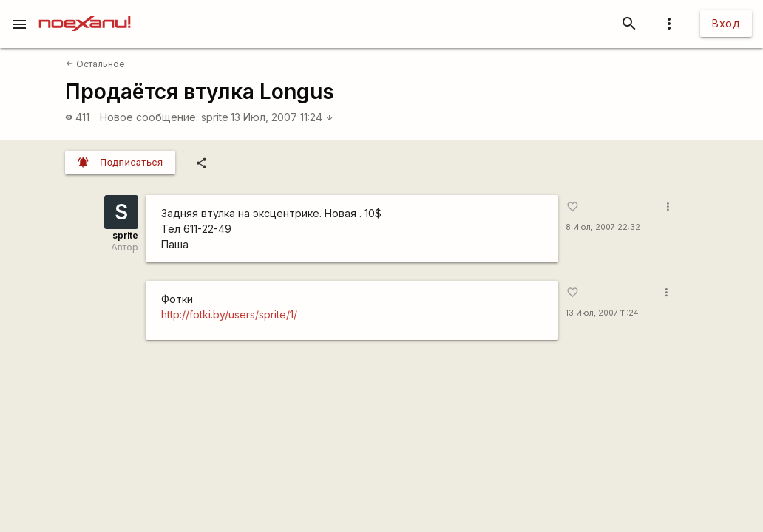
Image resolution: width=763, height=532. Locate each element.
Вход (726, 23)
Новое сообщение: (149, 117)
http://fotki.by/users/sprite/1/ (229, 314)
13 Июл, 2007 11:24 (282, 117)
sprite (215, 117)
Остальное (95, 64)
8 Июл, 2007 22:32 (603, 227)
